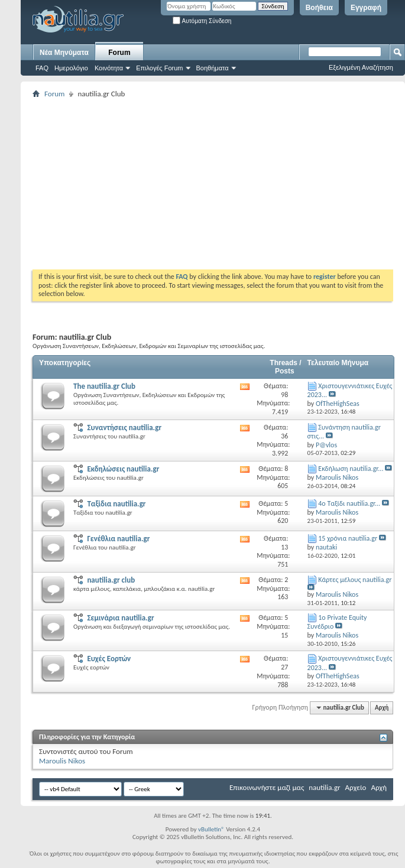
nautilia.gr (324, 787)
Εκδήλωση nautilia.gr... (351, 469)
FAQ (42, 68)
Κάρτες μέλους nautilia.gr (355, 580)
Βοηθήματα (213, 68)
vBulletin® (211, 829)
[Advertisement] (192, 184)
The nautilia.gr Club (104, 386)
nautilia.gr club (111, 580)
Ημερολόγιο (71, 68)
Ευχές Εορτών (109, 659)
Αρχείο (356, 787)
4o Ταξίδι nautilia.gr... (349, 503)
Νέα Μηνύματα (64, 53)
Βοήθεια (319, 8)
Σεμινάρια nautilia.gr (120, 618)
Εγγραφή (366, 8)
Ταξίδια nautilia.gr (116, 504)
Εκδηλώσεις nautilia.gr (123, 469)
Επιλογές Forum (159, 68)
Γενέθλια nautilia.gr (118, 539)
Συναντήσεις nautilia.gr (124, 428)
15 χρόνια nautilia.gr (348, 538)
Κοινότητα (109, 68)
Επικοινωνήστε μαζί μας (267, 787)
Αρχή (382, 708)
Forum (119, 53)
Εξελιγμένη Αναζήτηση (361, 67)
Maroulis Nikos (62, 761)
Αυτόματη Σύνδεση (202, 21)
